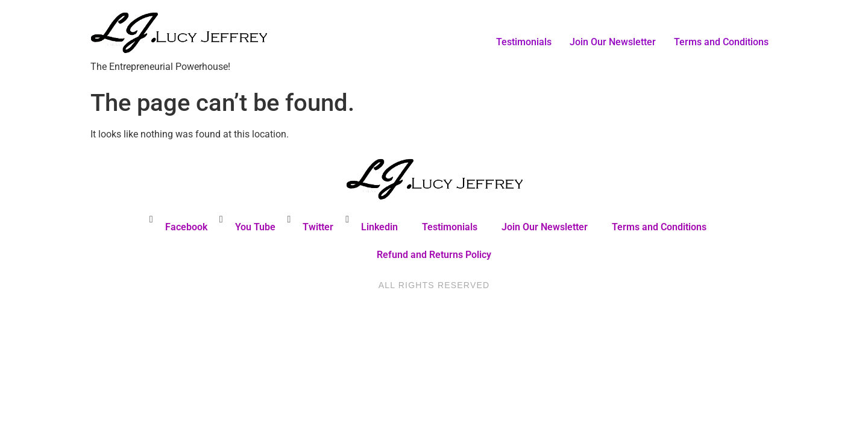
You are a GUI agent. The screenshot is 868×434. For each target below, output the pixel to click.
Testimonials (524, 42)
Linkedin (379, 227)
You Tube (255, 227)
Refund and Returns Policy (434, 255)
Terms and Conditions (721, 42)
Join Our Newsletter (613, 42)
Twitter (318, 227)
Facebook (186, 227)
